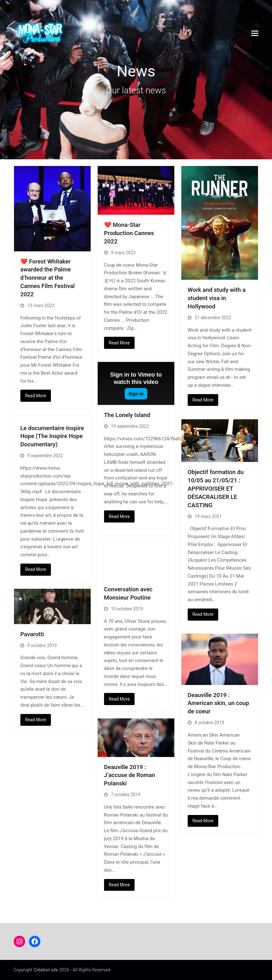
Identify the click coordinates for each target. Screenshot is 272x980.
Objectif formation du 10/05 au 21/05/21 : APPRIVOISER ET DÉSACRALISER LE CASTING (216, 489)
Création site (46, 970)
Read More (36, 396)
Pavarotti (32, 634)
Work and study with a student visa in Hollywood (217, 298)
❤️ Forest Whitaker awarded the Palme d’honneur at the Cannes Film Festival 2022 (48, 278)
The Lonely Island (127, 415)
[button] (255, 33)
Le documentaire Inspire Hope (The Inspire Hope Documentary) (52, 436)
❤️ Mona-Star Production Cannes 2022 (129, 233)
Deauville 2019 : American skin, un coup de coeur (218, 703)
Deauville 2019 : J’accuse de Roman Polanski (130, 775)
